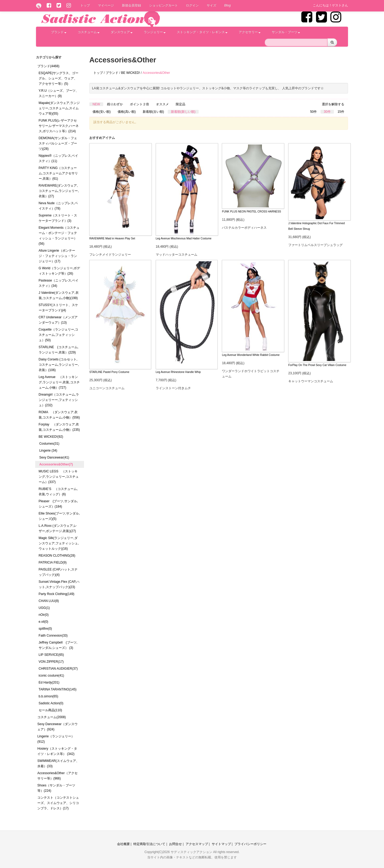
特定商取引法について (149, 844)
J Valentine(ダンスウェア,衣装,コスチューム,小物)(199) (59, 295)
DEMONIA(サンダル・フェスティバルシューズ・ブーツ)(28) (58, 143)
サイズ (211, 5)
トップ (85, 5)
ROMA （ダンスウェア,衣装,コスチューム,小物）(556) (59, 415)
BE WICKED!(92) (51, 437)
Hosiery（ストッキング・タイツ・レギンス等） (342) (57, 751)
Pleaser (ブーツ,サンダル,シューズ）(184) (58, 504)
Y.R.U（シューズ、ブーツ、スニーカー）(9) (59, 93)
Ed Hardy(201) (49, 682)
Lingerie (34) (48, 451)
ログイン (192, 5)
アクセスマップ (197, 844)
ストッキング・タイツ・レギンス (202, 32)
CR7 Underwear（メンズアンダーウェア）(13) (58, 320)
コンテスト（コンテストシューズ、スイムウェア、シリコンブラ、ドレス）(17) (58, 803)
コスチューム (89, 32)
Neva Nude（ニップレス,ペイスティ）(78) (58, 206)
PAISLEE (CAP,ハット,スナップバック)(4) (58, 572)
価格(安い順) (102, 112)
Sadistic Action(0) (51, 703)
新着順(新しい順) (183, 112)
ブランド (59, 32)
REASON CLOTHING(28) (57, 556)
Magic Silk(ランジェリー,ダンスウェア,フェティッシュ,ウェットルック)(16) (59, 543)
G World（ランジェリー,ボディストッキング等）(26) (59, 271)
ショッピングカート (163, 5)
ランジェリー (155, 32)
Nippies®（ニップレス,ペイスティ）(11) (58, 158)
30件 (327, 112)
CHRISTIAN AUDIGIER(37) (58, 669)
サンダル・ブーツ (286, 32)
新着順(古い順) (153, 112)
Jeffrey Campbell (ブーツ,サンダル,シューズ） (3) (58, 645)
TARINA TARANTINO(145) (58, 689)
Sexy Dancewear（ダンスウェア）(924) (57, 727)
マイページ (106, 5)
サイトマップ (221, 844)
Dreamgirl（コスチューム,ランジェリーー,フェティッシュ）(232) (59, 400)
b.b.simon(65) (48, 696)
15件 (341, 112)
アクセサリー (250, 32)
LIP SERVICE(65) (51, 655)
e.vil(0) (43, 622)
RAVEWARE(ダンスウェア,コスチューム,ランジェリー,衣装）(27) (59, 191)
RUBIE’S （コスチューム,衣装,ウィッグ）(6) (58, 492)
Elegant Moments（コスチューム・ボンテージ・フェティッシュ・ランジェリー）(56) (59, 236)
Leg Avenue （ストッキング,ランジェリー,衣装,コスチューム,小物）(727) (59, 382)
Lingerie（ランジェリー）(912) (56, 739)
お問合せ (175, 844)
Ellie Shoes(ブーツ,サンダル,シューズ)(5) (59, 516)
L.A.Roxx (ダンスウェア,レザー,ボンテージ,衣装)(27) (58, 528)
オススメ (162, 104)
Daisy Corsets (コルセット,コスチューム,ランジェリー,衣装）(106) (59, 365)
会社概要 (123, 844)
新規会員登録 (131, 5)
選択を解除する (333, 104)
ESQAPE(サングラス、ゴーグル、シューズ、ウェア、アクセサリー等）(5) (59, 78)
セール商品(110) (50, 710)
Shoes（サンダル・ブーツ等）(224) (56, 788)
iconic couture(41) (51, 676)
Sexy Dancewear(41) (54, 457)
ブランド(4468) (48, 66)
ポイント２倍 (139, 104)
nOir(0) (44, 615)
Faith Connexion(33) (53, 636)
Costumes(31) (49, 444)
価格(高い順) (127, 112)
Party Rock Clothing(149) (57, 594)
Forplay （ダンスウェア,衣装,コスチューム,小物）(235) (59, 427)
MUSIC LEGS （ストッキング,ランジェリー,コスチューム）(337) (59, 477)
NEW (96, 104)
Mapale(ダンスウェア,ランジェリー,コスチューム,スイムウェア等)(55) (59, 108)
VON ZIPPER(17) (51, 662)
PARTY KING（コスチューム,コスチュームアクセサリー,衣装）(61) (58, 173)
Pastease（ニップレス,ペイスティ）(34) (59, 283)
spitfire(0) (45, 629)
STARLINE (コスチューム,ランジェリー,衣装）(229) (59, 350)
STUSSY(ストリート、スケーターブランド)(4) (58, 308)
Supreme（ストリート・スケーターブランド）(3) (58, 218)
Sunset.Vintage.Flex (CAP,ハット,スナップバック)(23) (59, 584)
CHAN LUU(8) (49, 601)
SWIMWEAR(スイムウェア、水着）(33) (58, 763)
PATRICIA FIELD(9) (53, 562)
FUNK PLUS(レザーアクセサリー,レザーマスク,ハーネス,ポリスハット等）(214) (59, 126)
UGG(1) (44, 608)
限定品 (181, 104)
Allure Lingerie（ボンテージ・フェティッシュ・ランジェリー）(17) (58, 256)
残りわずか (115, 104)
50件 (313, 112)
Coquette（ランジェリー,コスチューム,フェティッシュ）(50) (58, 335)
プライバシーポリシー (250, 844)
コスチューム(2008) (52, 717)
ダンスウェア (122, 32)
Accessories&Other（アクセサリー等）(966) (57, 776)
